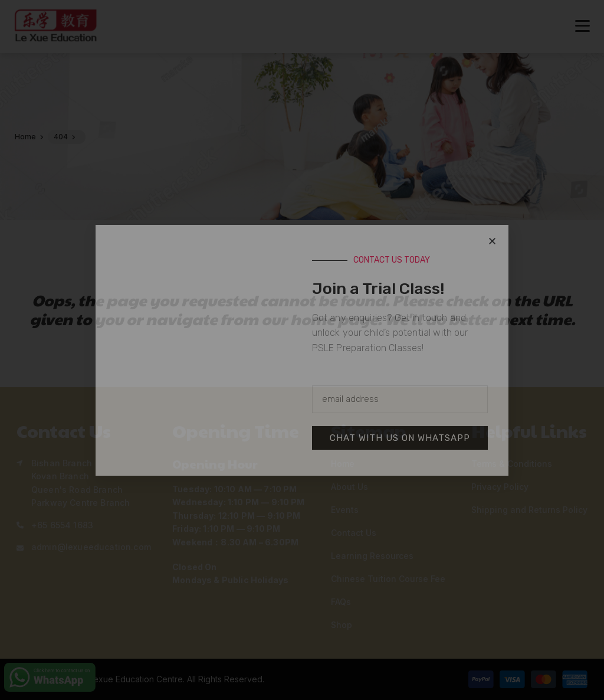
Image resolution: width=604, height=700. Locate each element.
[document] (302, 350)
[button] (492, 241)
